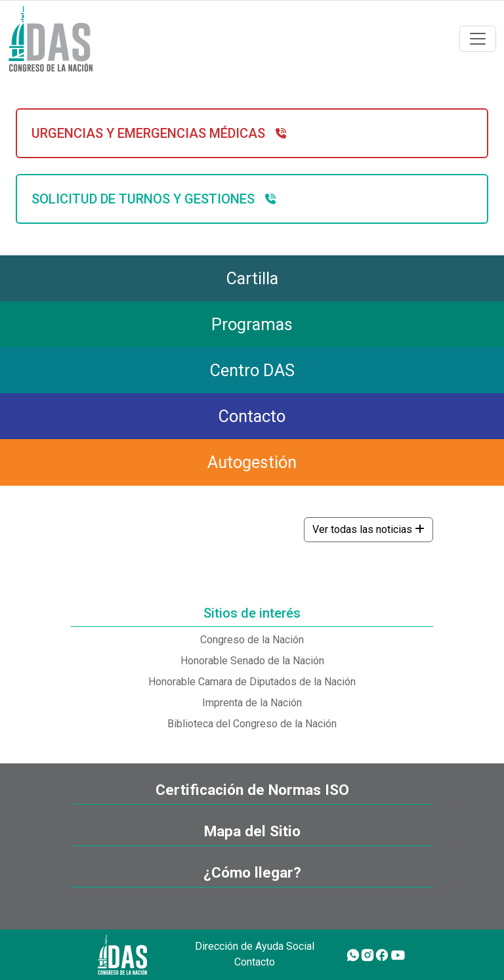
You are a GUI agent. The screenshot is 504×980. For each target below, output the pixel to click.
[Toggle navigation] (478, 39)
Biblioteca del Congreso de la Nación (252, 724)
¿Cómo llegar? (252, 873)
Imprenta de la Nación (252, 703)
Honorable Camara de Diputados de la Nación (252, 682)
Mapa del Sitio (252, 831)
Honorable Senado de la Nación (252, 661)
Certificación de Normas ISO (252, 790)
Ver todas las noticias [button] (368, 529)
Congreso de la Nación (252, 640)
